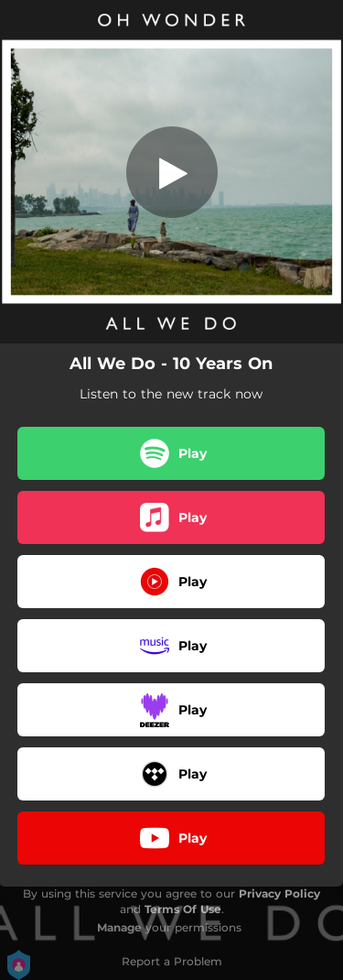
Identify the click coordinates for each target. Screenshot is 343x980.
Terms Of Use (183, 909)
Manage (119, 927)
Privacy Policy (279, 893)
